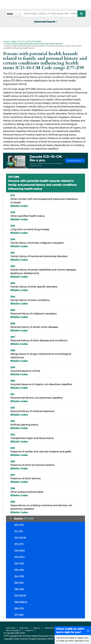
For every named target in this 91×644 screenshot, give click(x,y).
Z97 (13, 475)
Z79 (13, 226)
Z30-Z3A (19, 570)
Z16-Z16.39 (20, 538)
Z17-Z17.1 (19, 544)
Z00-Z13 (19, 525)
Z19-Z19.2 (19, 557)
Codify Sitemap (50, 628)
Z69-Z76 (19, 609)
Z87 (13, 337)
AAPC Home (24, 628)
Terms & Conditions (13, 630)
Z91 (12, 394)
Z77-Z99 (19, 615)
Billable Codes (19, 206)
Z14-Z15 (19, 531)
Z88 (13, 350)
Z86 (13, 324)
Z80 (13, 239)
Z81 (12, 253)
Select (10, 14)
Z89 (13, 367)
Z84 (13, 297)
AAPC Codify (10, 628)
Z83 (13, 283)
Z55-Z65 (19, 583)
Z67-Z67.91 (20, 596)
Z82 (13, 266)
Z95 (13, 448)
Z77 (13, 195)
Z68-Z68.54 (21, 602)
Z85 (13, 310)
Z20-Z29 (19, 564)
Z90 (13, 381)
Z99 (13, 502)
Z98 (13, 488)
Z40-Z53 (19, 576)
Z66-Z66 (19, 589)
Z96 (13, 462)
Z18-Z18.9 (19, 551)
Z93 (13, 421)
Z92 (13, 408)
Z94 (13, 435)
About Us (37, 628)
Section (24, 519)
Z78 (13, 212)
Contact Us (29, 630)
